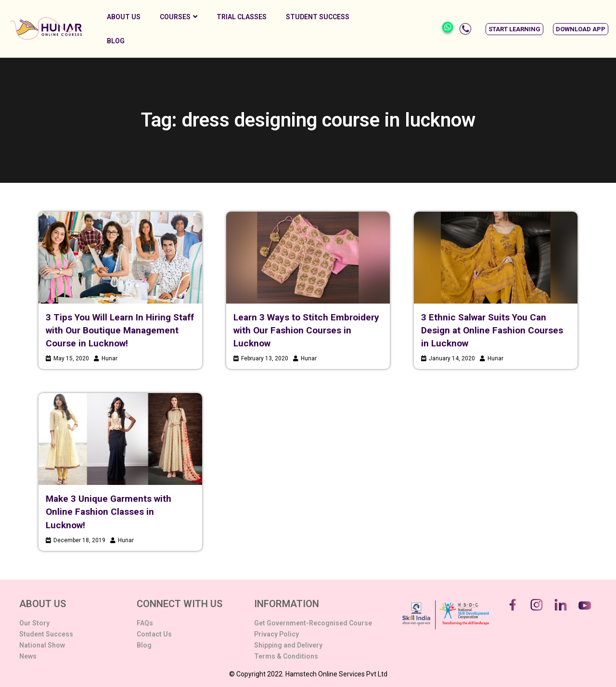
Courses (179, 17)
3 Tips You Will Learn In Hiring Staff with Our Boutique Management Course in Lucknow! (120, 330)
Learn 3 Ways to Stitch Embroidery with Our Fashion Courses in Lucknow (306, 330)
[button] (514, 29)
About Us (124, 17)
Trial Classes (242, 17)
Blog (116, 41)
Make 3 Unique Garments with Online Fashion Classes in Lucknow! (109, 512)
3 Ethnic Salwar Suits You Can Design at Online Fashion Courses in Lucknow (492, 330)
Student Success (318, 17)
